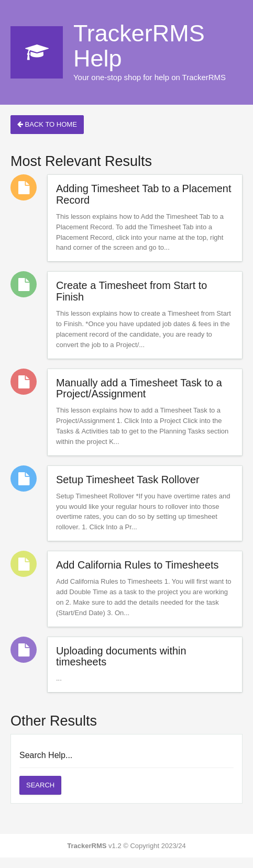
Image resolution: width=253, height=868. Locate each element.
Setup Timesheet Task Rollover (128, 480)
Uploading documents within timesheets (121, 656)
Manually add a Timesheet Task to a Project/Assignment (139, 388)
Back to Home (47, 124)
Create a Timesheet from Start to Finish (131, 291)
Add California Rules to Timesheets (137, 565)
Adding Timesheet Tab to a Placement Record (144, 194)
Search (40, 785)
